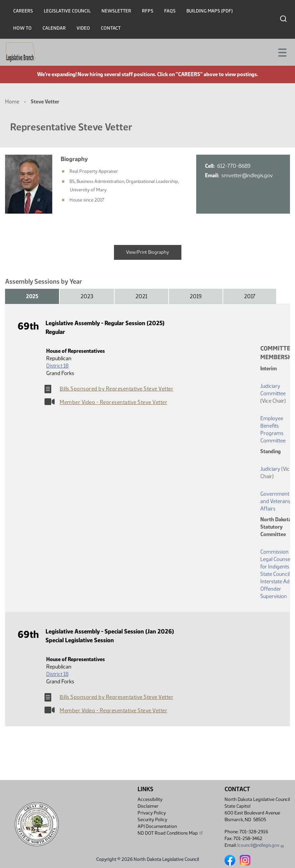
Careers (23, 11)
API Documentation (157, 826)
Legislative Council (67, 11)
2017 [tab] (250, 296)
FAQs (170, 11)
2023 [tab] (87, 296)
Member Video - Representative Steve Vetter (113, 402)
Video (83, 28)
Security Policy (152, 820)
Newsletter (116, 11)
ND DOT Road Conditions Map (171, 833)
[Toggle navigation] (282, 52)
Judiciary (270, 469)
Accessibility (150, 799)
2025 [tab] (32, 296)
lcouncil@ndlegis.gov (261, 845)
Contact (111, 28)
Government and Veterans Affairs (275, 501)
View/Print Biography (147, 252)
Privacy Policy (152, 813)
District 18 (57, 366)
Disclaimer (148, 806)
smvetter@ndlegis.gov (249, 175)
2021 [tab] (141, 296)
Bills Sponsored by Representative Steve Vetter (116, 389)
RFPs (148, 11)
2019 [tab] (196, 296)
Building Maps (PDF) (210, 11)
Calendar (54, 28)
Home (12, 102)
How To (22, 28)
